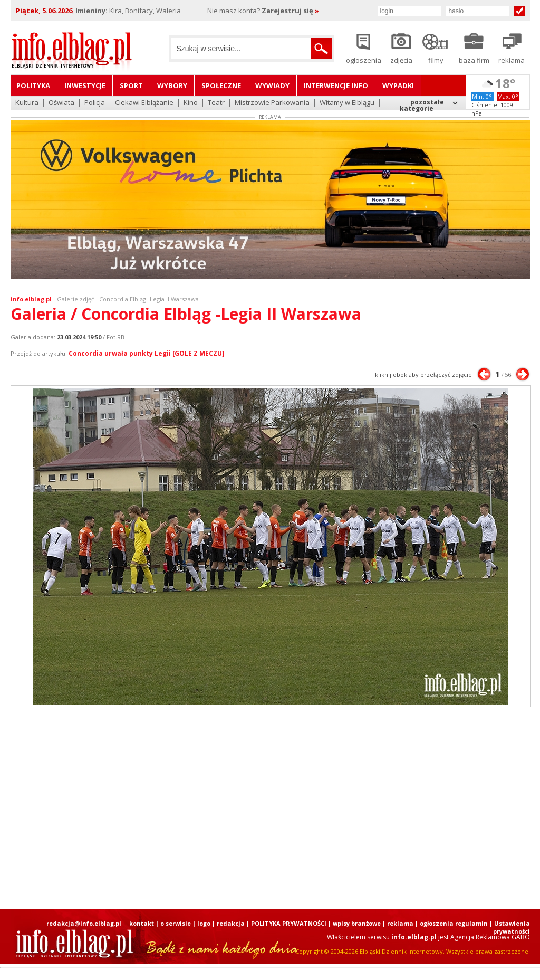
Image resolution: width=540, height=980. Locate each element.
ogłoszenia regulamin (454, 923)
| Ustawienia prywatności (510, 927)
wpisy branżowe (357, 923)
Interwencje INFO (336, 85)
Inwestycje (85, 85)
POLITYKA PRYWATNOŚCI (289, 923)
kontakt (142, 923)
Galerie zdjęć (75, 299)
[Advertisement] (270, 808)
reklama (400, 923)
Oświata (61, 103)
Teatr (216, 103)
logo (204, 923)
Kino (191, 103)
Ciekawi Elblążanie (144, 103)
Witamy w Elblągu (347, 103)
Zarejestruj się (290, 11)
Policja (95, 103)
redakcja (231, 923)
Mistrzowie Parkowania (272, 103)
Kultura (27, 103)
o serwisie (176, 923)
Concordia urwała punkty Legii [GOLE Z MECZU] (147, 353)
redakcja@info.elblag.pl (84, 923)
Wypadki (398, 85)
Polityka (33, 85)
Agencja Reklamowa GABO (490, 937)
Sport (131, 85)
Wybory (172, 85)
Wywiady (272, 85)
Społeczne (221, 85)
